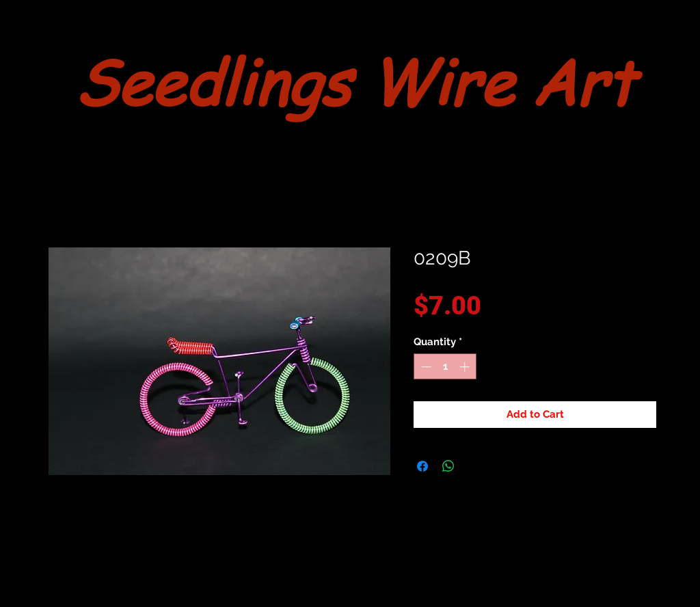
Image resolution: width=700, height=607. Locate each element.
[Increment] (466, 367)
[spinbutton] (445, 367)
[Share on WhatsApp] (448, 466)
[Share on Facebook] (422, 466)
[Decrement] (425, 367)
